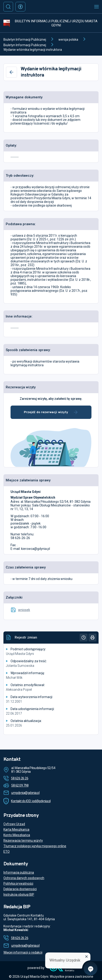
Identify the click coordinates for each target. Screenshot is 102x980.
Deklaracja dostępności (20, 889)
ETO (7, 852)
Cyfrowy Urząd (14, 824)
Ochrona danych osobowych (24, 878)
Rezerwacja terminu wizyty (23, 841)
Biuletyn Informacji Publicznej (25, 40)
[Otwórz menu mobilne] (96, 7)
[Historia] (84, 638)
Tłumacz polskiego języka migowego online (35, 846)
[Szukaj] (8, 7)
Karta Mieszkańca (16, 829)
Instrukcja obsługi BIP (19, 895)
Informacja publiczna (19, 872)
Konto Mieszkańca (17, 835)
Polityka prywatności (18, 883)
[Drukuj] (92, 638)
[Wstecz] (11, 72)
